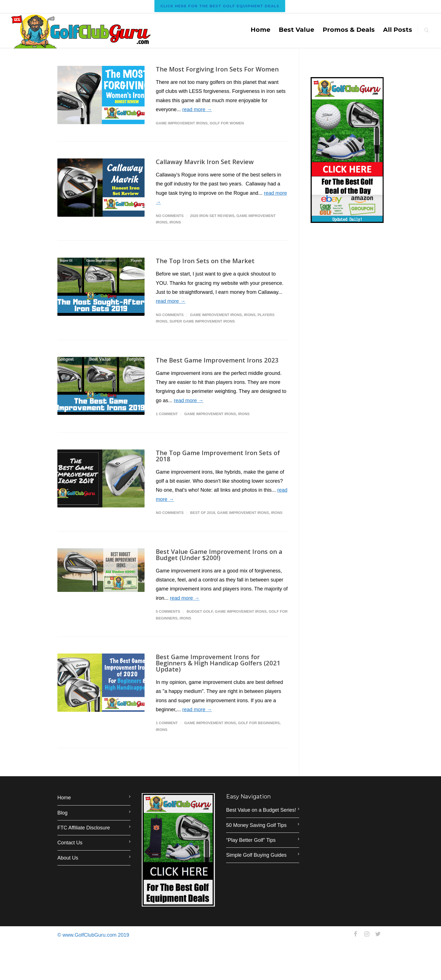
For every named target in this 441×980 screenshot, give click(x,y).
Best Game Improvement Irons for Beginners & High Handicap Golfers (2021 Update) (218, 663)
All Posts (398, 30)
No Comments (170, 216)
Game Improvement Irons (182, 123)
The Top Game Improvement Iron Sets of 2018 (218, 456)
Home (260, 30)
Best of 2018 (203, 513)
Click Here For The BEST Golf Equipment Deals (220, 6)
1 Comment (167, 414)
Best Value (296, 30)
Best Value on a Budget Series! (261, 810)
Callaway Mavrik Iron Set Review (205, 162)
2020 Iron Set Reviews (212, 216)
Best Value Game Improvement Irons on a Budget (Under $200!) (219, 554)
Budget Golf (200, 611)
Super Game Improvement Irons (202, 321)
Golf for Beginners (259, 723)
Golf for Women (227, 123)
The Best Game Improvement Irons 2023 (217, 360)
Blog (62, 813)
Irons (175, 222)
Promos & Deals (349, 30)
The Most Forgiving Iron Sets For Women (217, 69)
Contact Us (70, 843)
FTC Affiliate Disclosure (84, 828)
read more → (197, 109)
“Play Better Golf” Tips (251, 840)
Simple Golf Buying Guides (256, 855)
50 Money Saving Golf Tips (256, 825)
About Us (68, 858)
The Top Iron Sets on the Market (205, 261)
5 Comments (168, 611)
